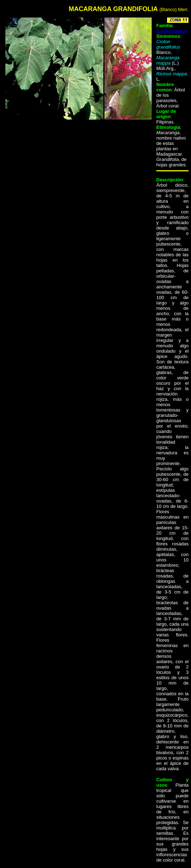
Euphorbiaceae (172, 31)
